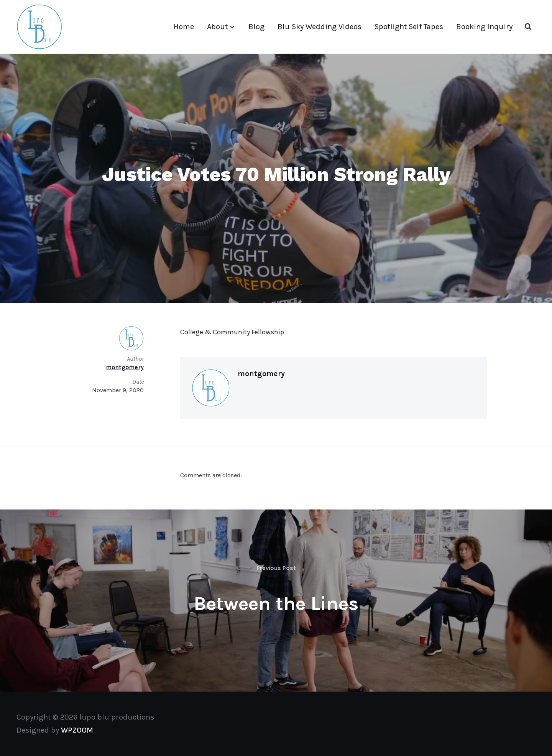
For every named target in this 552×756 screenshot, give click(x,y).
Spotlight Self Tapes (409, 27)
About (217, 27)
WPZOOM (77, 730)
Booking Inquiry (484, 27)
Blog (256, 27)
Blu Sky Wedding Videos (320, 27)
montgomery (261, 374)
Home (184, 27)
